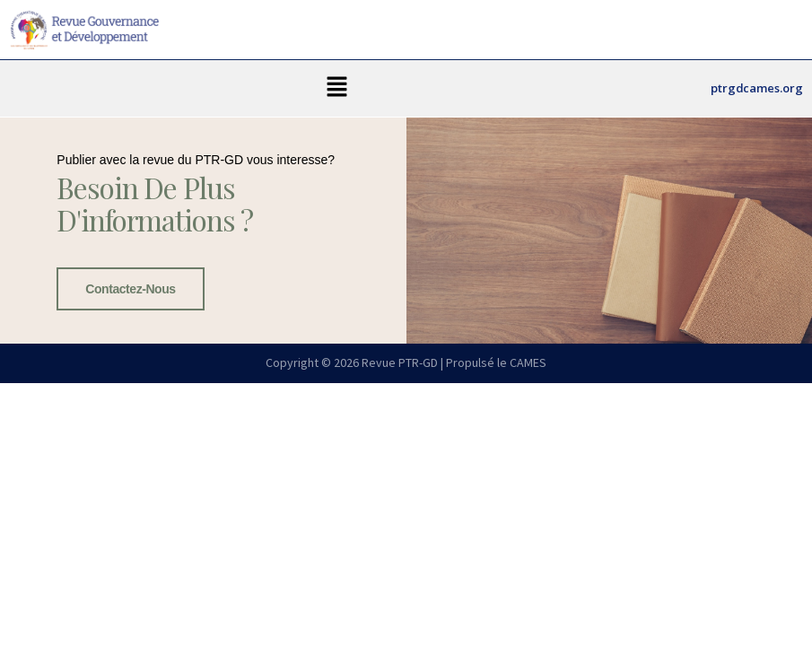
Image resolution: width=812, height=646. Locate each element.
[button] (337, 88)
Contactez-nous (130, 289)
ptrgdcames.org (757, 88)
